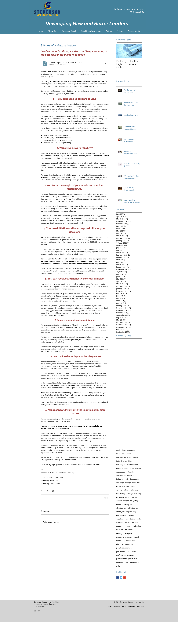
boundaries (135, 479)
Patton (135, 457)
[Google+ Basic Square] (125, 578)
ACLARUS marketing (137, 606)
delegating (134, 501)
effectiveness (121, 508)
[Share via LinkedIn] (53, 491)
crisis (127, 497)
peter (118, 566)
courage (130, 494)
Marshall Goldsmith (124, 457)
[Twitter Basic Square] (121, 578)
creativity (138, 494)
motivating (120, 541)
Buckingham (121, 450)
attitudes (131, 472)
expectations (131, 519)
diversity (126, 504)
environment (121, 515)
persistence (133, 559)
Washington (121, 465)
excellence (120, 519)
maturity (71, 473)
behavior (54, 473)
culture (119, 501)
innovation (127, 526)
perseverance (122, 559)
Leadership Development (50, 483)
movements (130, 541)
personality (135, 562)
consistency (121, 494)
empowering (131, 512)
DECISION (131, 450)
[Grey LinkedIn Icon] (35, 611)
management (129, 533)
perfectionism (132, 552)
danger (126, 501)
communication (122, 490)
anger (119, 468)
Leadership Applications (50, 480)
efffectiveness (133, 508)
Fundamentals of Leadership (52, 477)
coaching (126, 486)
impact (119, 526)
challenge (120, 483)
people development (124, 548)
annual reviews (128, 468)
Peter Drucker (122, 461)
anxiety (138, 468)
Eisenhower (121, 454)
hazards (128, 523)
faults (139, 519)
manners (129, 537)
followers (120, 523)
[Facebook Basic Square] (118, 578)
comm (133, 486)
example (131, 515)
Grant (129, 454)
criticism (134, 497)
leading (119, 533)
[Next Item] (138, 51)
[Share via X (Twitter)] (47, 491)
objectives (120, 544)
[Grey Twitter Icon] (39, 611)
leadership (45, 473)
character (136, 483)
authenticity (121, 475)
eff (131, 504)
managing (120, 537)
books (127, 479)
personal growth (123, 562)
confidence (134, 490)
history (135, 523)
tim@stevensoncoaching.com (129, 9)
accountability (132, 465)
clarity (119, 486)
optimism (129, 544)
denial (119, 504)
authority (130, 475)
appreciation (121, 472)
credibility (62, 473)
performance (129, 555)
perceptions (121, 552)
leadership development (126, 530)
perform (119, 555)
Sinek (130, 461)
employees (120, 512)
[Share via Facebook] (42, 491)
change (128, 483)
